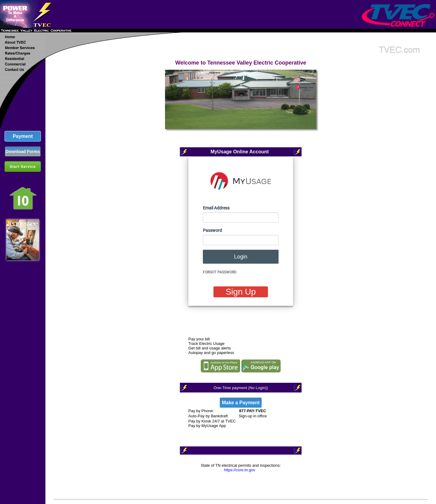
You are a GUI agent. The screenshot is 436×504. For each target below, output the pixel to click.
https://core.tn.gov (240, 470)
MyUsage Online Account (239, 152)
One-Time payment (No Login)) (241, 388)
